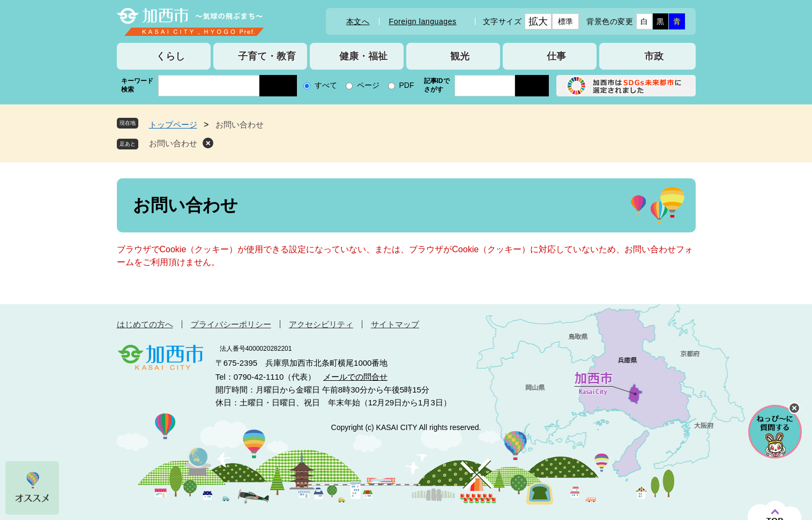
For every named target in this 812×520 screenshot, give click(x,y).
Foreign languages (423, 21)
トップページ (173, 125)
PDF (407, 85)
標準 (566, 21)
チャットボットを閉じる (794, 408)
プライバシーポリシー (231, 324)
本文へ (358, 21)
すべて (326, 85)
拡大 (538, 21)
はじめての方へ (145, 324)
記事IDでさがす (437, 85)
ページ (368, 85)
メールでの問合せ (355, 377)
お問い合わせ (173, 143)
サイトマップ (395, 324)
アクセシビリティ (321, 324)
